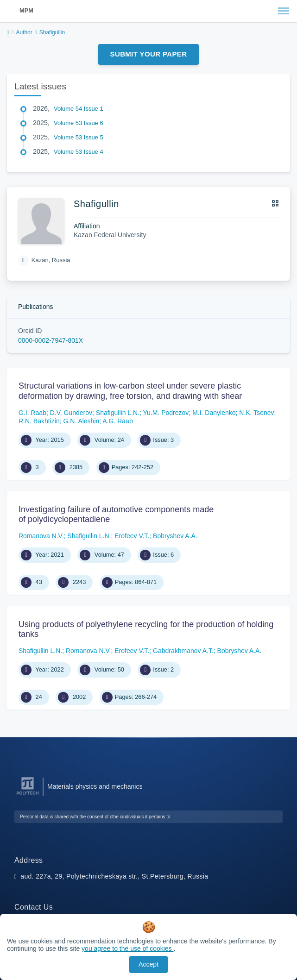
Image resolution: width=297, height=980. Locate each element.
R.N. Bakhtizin (39, 421)
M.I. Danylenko (214, 413)
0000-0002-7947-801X (51, 340)
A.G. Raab (117, 421)
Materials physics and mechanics (95, 786)
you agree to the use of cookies (127, 949)
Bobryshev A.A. (175, 536)
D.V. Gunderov (71, 413)
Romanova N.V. (41, 536)
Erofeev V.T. (132, 536)
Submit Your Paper (149, 54)
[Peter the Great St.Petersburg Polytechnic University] (28, 795)
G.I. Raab (32, 413)
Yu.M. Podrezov (166, 413)
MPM (26, 10)
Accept (148, 964)
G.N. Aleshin (81, 421)
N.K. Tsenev (256, 413)
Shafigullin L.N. (118, 413)
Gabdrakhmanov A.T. (183, 651)
